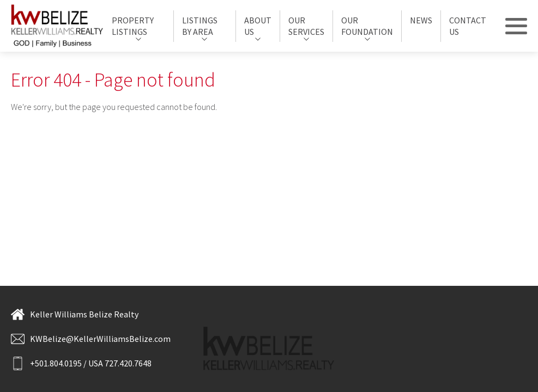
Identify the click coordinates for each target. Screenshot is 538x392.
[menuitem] (139, 26)
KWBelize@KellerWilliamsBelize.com (91, 339)
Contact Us (468, 26)
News (421, 20)
